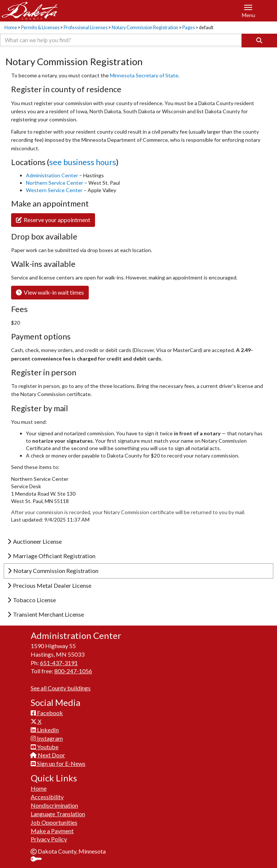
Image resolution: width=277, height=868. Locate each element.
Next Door (48, 755)
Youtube (45, 747)
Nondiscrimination (54, 805)
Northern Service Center (55, 183)
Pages (189, 28)
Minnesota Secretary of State (144, 75)
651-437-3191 (59, 663)
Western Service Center (55, 190)
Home (11, 28)
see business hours (83, 162)
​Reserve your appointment (53, 220)
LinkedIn (45, 730)
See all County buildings (61, 688)
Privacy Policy (49, 839)
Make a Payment (52, 831)
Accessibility (47, 797)
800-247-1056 (73, 671)
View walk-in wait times (50, 292)
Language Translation (58, 814)
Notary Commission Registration (145, 28)
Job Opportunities (54, 822)
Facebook (47, 713)
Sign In (39, 860)
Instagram (47, 738)
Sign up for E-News (58, 763)
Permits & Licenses (40, 28)
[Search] (259, 41)
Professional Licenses (86, 28)
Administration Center (52, 175)
